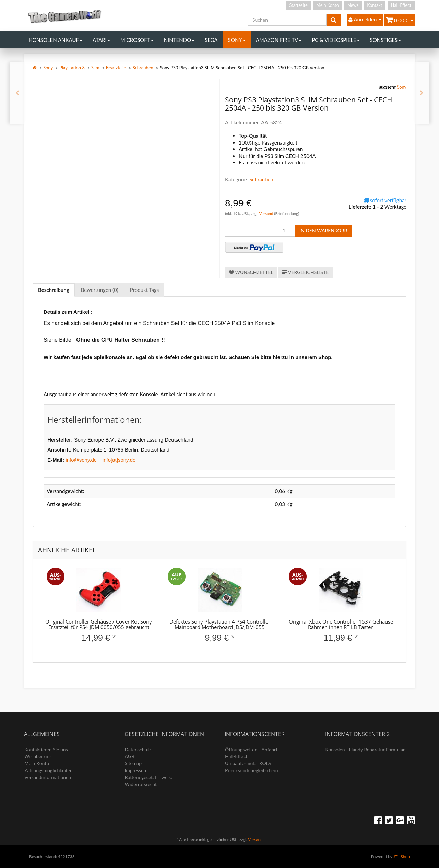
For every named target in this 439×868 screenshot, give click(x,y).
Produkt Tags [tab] (145, 290)
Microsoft (137, 40)
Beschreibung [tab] (54, 290)
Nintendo (179, 40)
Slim (95, 68)
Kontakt (375, 5)
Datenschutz (138, 749)
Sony (237, 40)
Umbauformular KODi (248, 763)
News (353, 5)
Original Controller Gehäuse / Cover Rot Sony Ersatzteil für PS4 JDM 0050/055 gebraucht (99, 624)
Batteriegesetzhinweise (149, 777)
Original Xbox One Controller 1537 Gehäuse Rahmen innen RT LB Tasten (341, 624)
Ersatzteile (116, 68)
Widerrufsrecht (141, 784)
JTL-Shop (401, 856)
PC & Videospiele (336, 40)
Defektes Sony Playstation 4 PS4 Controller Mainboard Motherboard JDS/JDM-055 (220, 624)
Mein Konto (328, 5)
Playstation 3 (72, 68)
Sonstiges (386, 40)
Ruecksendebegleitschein (252, 770)
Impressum (136, 770)
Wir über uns (38, 756)
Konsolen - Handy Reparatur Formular (365, 749)
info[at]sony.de (119, 460)
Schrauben (143, 68)
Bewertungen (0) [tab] (100, 290)
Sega (211, 40)
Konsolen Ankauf (56, 40)
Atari (101, 40)
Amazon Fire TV (279, 40)
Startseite (298, 5)
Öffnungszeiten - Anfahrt (251, 749)
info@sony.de (81, 460)
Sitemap (133, 763)
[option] (99, 611)
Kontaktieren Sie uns (46, 749)
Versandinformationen (48, 777)
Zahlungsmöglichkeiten (49, 770)
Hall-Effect (401, 5)
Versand (267, 213)
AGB (130, 756)
